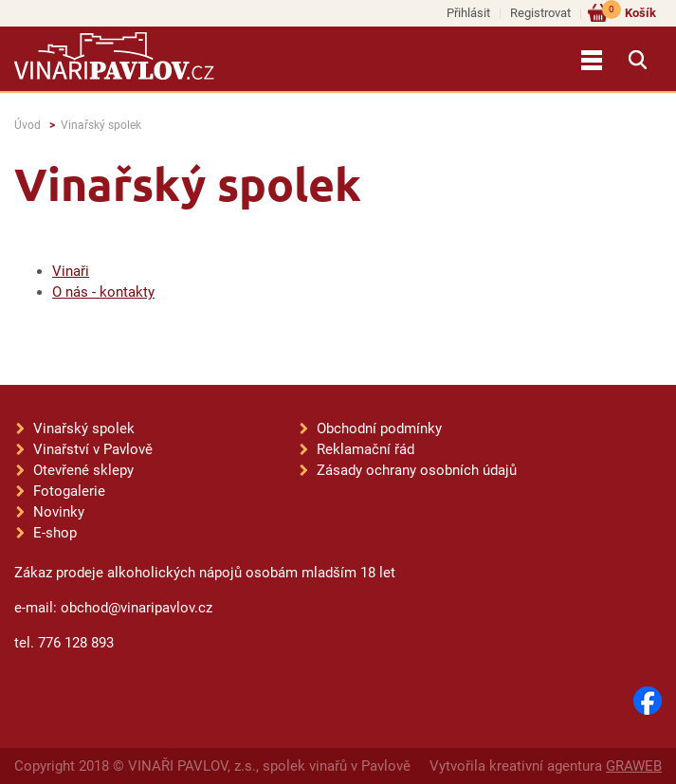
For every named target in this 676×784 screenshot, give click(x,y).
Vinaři (71, 271)
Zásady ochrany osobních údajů (417, 470)
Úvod (27, 125)
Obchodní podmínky (379, 428)
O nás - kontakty (103, 292)
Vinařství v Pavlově (93, 449)
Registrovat (540, 13)
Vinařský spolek (101, 125)
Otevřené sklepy (83, 470)
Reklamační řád (365, 449)
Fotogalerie (69, 491)
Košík (629, 12)
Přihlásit (468, 13)
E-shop (55, 533)
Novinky (59, 512)
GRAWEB (634, 766)
